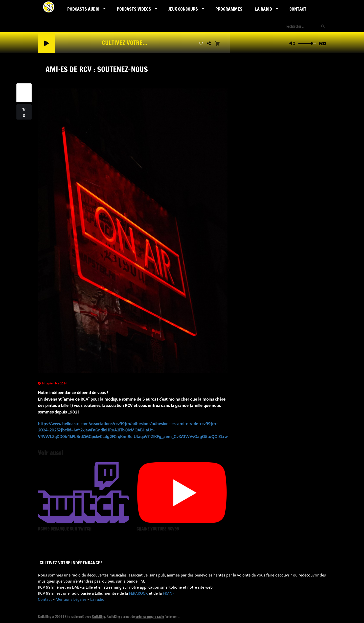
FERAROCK (138, 593)
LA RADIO (264, 9)
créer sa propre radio (150, 617)
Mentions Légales (71, 599)
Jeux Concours (183, 9)
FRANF (169, 593)
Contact (298, 9)
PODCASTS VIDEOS (134, 9)
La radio (97, 599)
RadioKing (98, 617)
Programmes (229, 9)
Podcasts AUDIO (83, 9)
